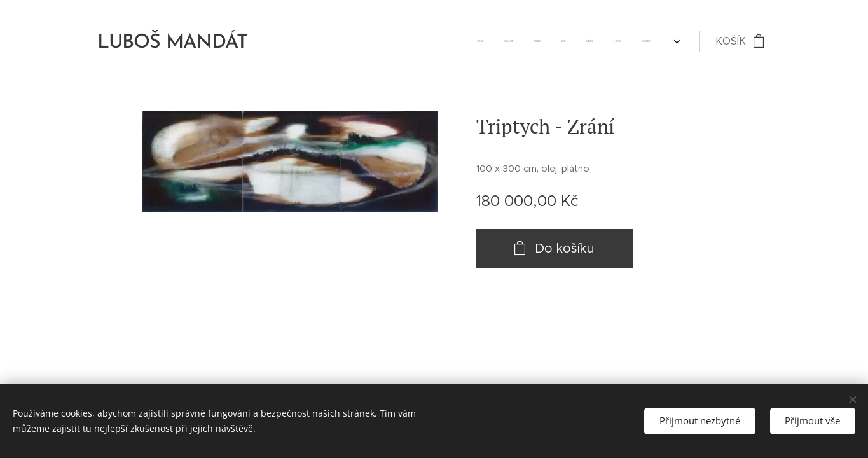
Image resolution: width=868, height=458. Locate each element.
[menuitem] (538, 41)
